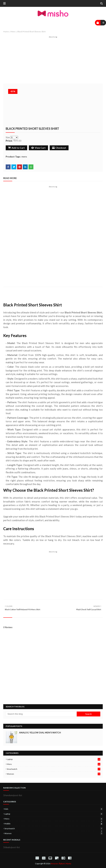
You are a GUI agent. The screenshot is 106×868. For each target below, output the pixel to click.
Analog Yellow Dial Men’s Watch (40, 732)
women (54, 774)
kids (54, 809)
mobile (54, 824)
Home (6, 32)
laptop (54, 759)
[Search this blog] (41, 714)
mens (13, 32)
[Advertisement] (53, 61)
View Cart (38, 148)
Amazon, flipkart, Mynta (61, 864)
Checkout (59, 148)
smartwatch (54, 769)
